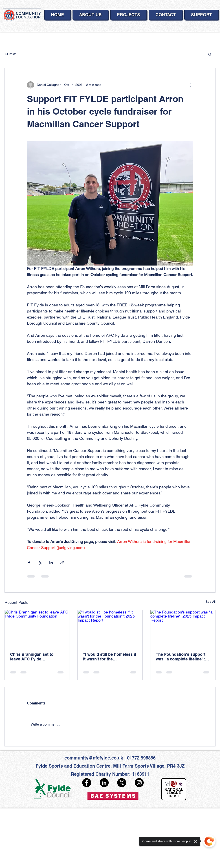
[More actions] (190, 85)
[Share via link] (62, 563)
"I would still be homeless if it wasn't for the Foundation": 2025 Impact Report (110, 657)
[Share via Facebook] (29, 563)
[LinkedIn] (104, 783)
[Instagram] (139, 783)
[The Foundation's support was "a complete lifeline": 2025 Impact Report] (183, 628)
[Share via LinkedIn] (51, 563)
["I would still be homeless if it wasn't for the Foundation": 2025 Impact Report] (110, 628)
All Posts (10, 54)
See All (211, 602)
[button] (210, 54)
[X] (122, 783)
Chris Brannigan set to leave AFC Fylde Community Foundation (33, 657)
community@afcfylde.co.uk (94, 758)
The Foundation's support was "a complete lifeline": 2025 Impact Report (181, 657)
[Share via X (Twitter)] (40, 563)
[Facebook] (87, 783)
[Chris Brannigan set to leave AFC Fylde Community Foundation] (37, 628)
